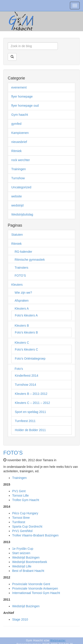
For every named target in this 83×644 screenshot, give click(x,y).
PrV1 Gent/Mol (22, 531)
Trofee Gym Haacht (26, 500)
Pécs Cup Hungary (25, 513)
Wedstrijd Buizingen (26, 557)
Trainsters (21, 268)
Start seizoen (21, 553)
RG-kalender (23, 252)
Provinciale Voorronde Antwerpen (35, 588)
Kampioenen (20, 133)
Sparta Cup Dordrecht (27, 526)
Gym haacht (20, 115)
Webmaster (58, 640)
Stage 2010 (20, 619)
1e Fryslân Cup (23, 549)
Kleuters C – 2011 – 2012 (32, 403)
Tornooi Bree (21, 518)
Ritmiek (16, 151)
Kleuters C (22, 343)
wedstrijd (17, 205)
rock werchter (21, 160)
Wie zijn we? (23, 293)
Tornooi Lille (20, 496)
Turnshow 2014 (25, 385)
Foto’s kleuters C (26, 349)
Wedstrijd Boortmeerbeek (30, 562)
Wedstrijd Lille (22, 566)
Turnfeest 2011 (25, 421)
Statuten (17, 235)
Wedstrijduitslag (22, 214)
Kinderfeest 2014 (27, 376)
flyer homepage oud (25, 106)
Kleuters (17, 285)
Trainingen (19, 169)
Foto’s (19, 369)
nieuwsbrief (19, 142)
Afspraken (22, 301)
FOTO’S (20, 276)
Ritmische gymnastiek (30, 260)
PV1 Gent (19, 491)
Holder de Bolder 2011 (30, 430)
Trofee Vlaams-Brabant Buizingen (35, 535)
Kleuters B (22, 326)
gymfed (16, 124)
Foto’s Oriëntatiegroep (30, 359)
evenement (19, 87)
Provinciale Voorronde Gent (31, 584)
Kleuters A (22, 309)
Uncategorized (21, 187)
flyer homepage (22, 96)
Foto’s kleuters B (26, 332)
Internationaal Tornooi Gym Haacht (36, 593)
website (16, 196)
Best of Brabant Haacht (28, 571)
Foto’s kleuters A (26, 315)
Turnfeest (19, 522)
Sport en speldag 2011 (30, 412)
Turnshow (18, 178)
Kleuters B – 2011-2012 (31, 394)
